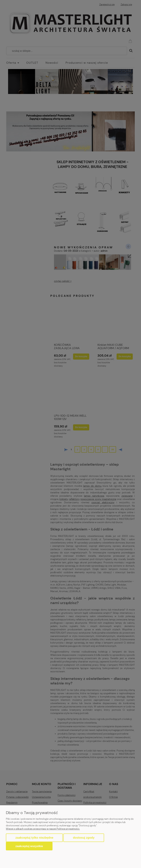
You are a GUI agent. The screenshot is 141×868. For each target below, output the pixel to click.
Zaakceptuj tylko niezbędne (34, 838)
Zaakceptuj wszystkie (29, 846)
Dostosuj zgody (84, 838)
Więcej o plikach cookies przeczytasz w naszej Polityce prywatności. (43, 829)
